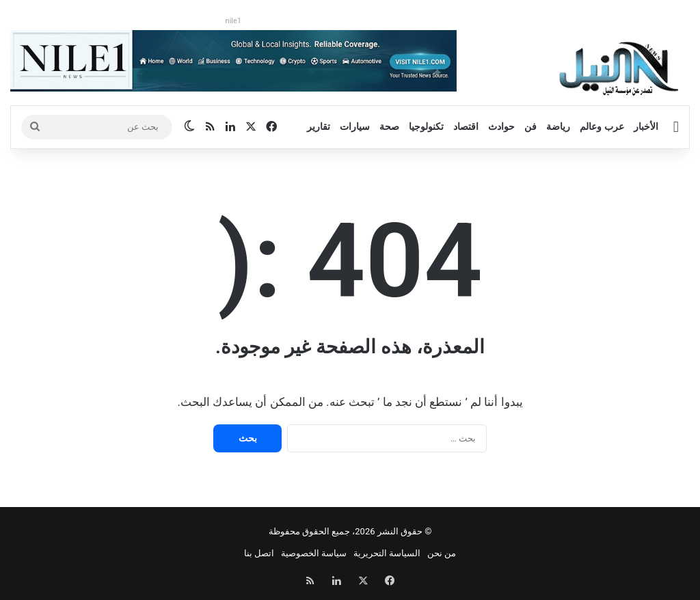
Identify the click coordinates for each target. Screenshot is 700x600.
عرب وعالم (602, 126)
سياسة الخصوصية (314, 553)
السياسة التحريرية (387, 553)
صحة (389, 126)
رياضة (558, 126)
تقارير (319, 126)
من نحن (442, 553)
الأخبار (646, 126)
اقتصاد (466, 126)
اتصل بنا (259, 553)
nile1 (233, 21)
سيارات (355, 126)
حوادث (501, 126)
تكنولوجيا (426, 126)
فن (530, 126)
